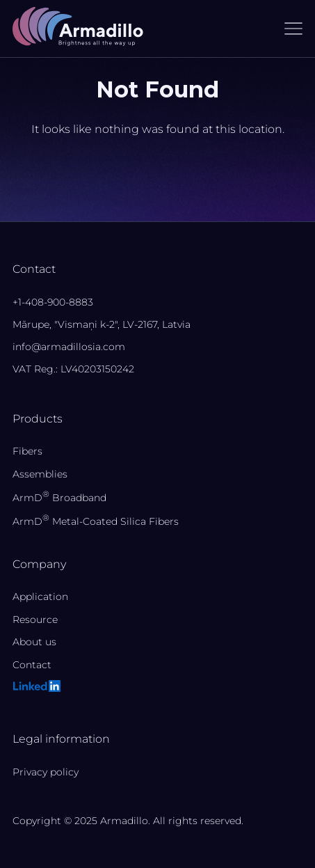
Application (40, 597)
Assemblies (40, 474)
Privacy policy (46, 772)
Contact (32, 665)
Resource (35, 620)
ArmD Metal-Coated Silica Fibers (96, 521)
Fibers (27, 451)
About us (34, 642)
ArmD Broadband (59, 498)
